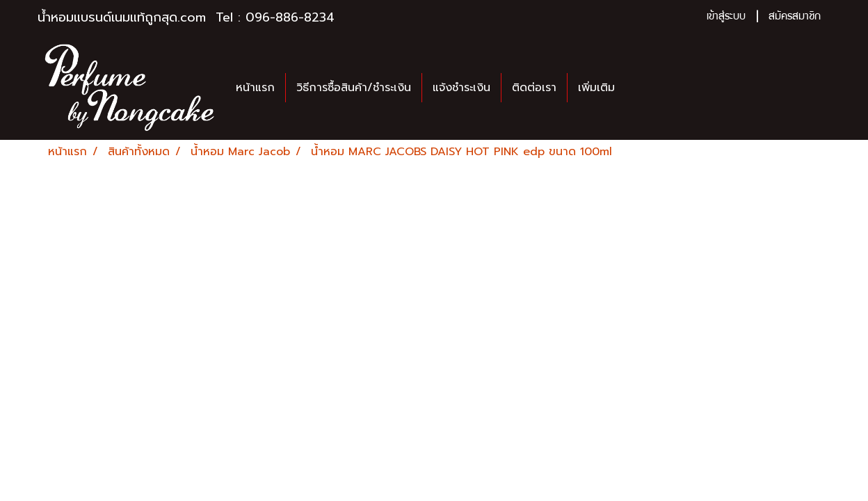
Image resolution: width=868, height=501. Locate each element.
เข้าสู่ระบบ (726, 17)
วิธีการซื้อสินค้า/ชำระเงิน (354, 88)
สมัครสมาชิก (795, 17)
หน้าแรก (255, 88)
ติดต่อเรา (534, 88)
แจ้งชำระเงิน (461, 88)
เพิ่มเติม (596, 88)
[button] (638, 88)
